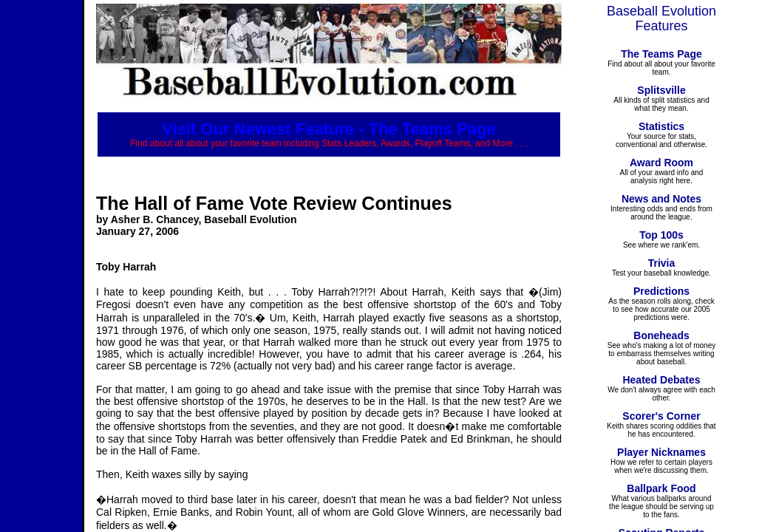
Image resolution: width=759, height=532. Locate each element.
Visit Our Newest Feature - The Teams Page (329, 129)
